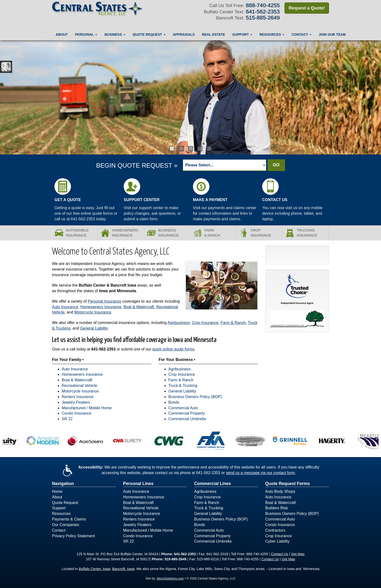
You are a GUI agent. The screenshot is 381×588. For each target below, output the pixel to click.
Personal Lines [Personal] (138, 484)
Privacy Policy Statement (74, 536)
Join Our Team (332, 34)
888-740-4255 (263, 5)
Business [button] (115, 34)
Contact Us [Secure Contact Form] (280, 554)
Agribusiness (179, 323)
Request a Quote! (307, 8)
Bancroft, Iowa (123, 569)
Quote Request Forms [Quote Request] (288, 484)
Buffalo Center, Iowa (94, 569)
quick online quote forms (173, 349)
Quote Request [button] (149, 34)
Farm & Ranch (233, 323)
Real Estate (213, 34)
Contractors (275, 530)
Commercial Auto (183, 408)
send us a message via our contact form (260, 473)
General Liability (94, 328)
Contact (59, 530)
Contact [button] (301, 34)
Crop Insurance (205, 323)
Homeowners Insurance (101, 307)
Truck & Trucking (183, 386)
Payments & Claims (69, 519)
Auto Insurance (65, 307)
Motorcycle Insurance (93, 312)
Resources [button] (272, 34)
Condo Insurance (77, 413)
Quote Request (65, 503)
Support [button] (242, 34)
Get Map (298, 554)
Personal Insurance (104, 301)
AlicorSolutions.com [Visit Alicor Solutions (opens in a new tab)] (170, 578)
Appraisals (184, 34)
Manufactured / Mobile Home (87, 408)
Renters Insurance (78, 397)
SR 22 (67, 419)
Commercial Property (187, 413)
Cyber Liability (277, 541)
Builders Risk (277, 508)
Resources (61, 514)
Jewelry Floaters (76, 402)
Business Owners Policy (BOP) (195, 397)
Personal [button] (86, 34)
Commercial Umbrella (187, 419)
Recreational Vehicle (79, 386)
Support (59, 508)
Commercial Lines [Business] (213, 484)
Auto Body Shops (280, 491)
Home (57, 491)
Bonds (174, 402)
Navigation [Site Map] (63, 484)
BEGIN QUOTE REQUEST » (137, 165)
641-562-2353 (104, 349)
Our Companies (66, 525)
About (62, 34)
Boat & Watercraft (139, 307)
